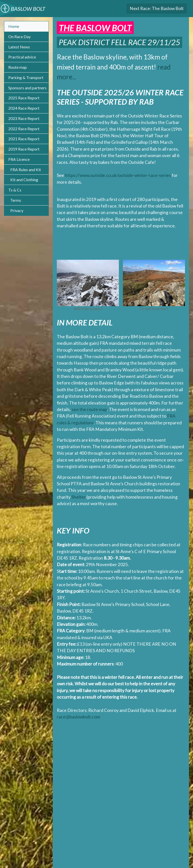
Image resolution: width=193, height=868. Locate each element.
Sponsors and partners (27, 88)
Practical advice (22, 57)
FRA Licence (19, 159)
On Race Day (19, 37)
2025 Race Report (24, 98)
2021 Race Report (24, 139)
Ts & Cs (15, 190)
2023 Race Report (24, 118)
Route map (18, 67)
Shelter (79, 497)
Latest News (19, 47)
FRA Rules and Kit (26, 170)
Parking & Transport (26, 77)
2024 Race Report (24, 108)
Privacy (17, 210)
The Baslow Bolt (157, 8)
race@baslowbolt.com (78, 717)
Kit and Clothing (24, 180)
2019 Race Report (24, 149)
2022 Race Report (24, 129)
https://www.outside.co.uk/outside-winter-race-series (118, 175)
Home (14, 26)
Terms (16, 200)
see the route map (89, 409)
